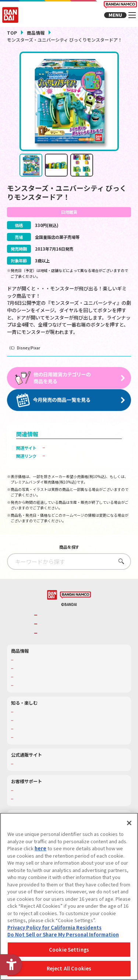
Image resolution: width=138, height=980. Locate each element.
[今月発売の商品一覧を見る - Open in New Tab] (69, 406)
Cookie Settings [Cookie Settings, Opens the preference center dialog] (69, 950)
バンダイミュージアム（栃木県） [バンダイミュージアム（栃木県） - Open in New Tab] (45, 756)
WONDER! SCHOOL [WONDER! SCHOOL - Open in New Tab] (33, 731)
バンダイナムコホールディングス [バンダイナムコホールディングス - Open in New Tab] (71, 643)
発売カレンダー (29, 687)
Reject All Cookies (69, 968)
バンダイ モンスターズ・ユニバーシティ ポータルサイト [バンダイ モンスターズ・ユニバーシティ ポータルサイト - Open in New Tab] (84, 463)
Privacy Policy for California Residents (54, 927)
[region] (69, 896)
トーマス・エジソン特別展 (39, 739)
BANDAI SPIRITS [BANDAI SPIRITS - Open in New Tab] (56, 652)
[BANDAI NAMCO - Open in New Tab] (75, 614)
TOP (12, 33)
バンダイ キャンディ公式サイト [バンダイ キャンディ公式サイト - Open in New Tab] (77, 453)
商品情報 (36, 33)
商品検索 (23, 679)
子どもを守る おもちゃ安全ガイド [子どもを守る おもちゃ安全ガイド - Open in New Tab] (79, 475)
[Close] (129, 823)
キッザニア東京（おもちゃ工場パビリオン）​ (55, 747)
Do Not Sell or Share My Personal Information (63, 934)
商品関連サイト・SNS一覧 (39, 704)
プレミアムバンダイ (33, 783)
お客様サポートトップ (35, 809)
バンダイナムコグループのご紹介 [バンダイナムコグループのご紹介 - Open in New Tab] (71, 634)
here (40, 848)
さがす (119, 580)
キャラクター (27, 695)
